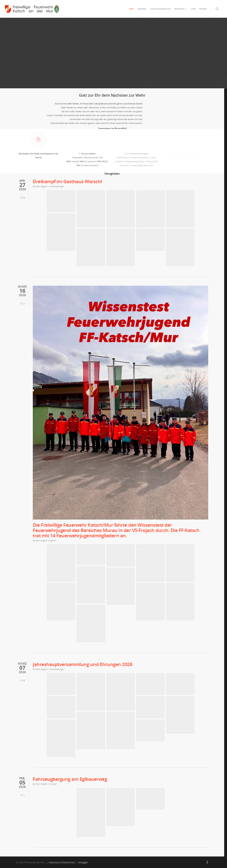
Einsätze (53, 784)
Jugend (52, 540)
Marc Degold (41, 186)
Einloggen (83, 862)
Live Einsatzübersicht (160, 9)
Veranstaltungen (57, 186)
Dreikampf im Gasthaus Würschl (67, 181)
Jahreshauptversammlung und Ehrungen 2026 (83, 664)
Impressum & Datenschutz (62, 862)
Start (132, 9)
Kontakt (203, 9)
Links (193, 9)
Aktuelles (142, 9)
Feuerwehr (181, 9)
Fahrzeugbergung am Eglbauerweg (70, 779)
